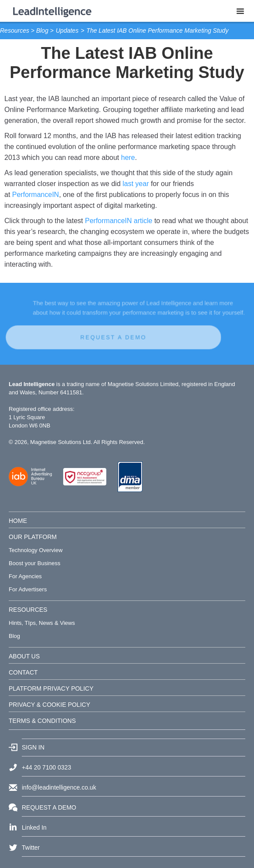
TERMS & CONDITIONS (42, 721)
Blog (42, 31)
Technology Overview (36, 550)
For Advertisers (28, 589)
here (128, 158)
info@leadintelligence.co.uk (59, 787)
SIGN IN (33, 747)
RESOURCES (28, 610)
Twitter (31, 848)
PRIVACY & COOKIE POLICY (49, 705)
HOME (18, 521)
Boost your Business (35, 563)
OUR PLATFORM (33, 537)
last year (135, 184)
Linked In (34, 827)
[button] (240, 11)
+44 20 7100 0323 (46, 767)
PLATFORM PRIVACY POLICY (51, 688)
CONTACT (23, 672)
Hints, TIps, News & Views (42, 623)
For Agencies (25, 576)
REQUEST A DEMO (109, 335)
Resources (15, 31)
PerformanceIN (36, 195)
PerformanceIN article (119, 221)
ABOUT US (24, 656)
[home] (50, 11)
